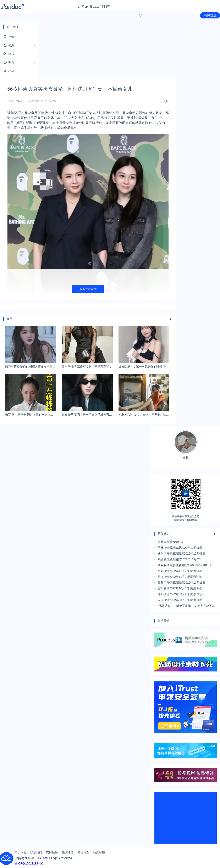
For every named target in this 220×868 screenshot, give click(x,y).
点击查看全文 (88, 289)
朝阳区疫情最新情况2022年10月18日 (182, 583)
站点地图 (83, 852)
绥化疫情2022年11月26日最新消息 (180, 571)
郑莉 (19, 101)
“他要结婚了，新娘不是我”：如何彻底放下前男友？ (186, 606)
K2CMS (43, 858)
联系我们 (36, 852)
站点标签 (99, 852)
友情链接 (52, 852)
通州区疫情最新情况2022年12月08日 (182, 554)
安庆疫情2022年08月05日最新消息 (180, 600)
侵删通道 (68, 852)
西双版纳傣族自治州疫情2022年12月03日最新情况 (186, 566)
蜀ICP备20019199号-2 (29, 863)
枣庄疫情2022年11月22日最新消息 (180, 577)
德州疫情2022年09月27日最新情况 (180, 594)
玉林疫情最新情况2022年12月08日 (180, 548)
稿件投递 (210, 15)
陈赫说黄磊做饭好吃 (171, 542)
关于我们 (20, 852)
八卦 (166, 101)
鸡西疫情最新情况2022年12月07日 (180, 559)
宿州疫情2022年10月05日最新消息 (180, 588)
